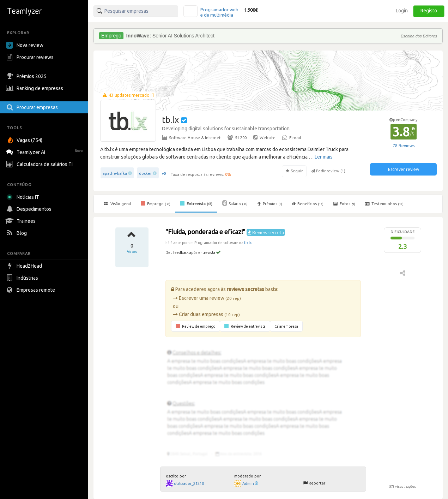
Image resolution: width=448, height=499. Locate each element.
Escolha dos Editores (419, 36)
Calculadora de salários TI (40, 164)
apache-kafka (115, 173)
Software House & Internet (191, 137)
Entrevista (196, 203)
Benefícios (308, 204)
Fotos (344, 204)
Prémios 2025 (27, 76)
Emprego (156, 203)
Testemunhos (384, 204)
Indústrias (23, 278)
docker (145, 173)
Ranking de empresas (35, 88)
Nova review (25, 45)
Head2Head (25, 266)
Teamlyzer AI (46, 151)
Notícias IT (24, 197)
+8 (164, 174)
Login (402, 11)
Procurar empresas (33, 107)
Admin (250, 483)
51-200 (237, 137)
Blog (17, 233)
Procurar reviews (31, 57)
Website (264, 137)
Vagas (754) (25, 140)
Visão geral (117, 204)
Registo (429, 11)
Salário (235, 203)
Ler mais (324, 157)
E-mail (292, 137)
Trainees (22, 221)
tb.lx (248, 243)
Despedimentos (30, 209)
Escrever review (404, 169)
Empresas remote (31, 290)
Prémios (270, 204)
